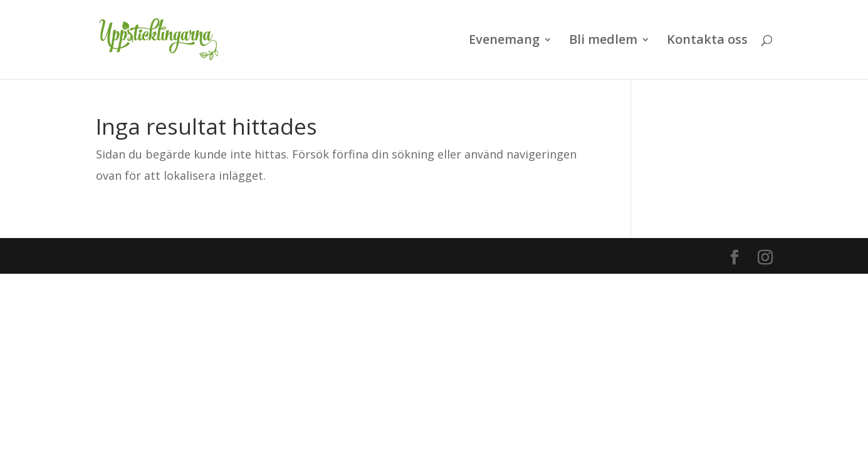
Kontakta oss (707, 41)
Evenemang (504, 41)
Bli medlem (603, 41)
